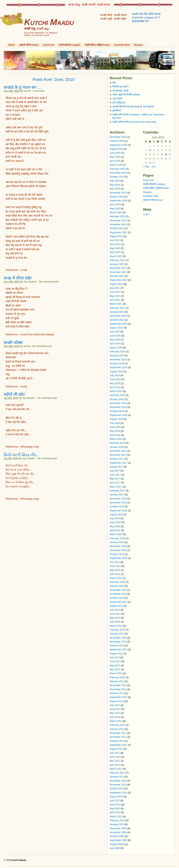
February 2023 (117, 216)
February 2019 (117, 395)
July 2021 (115, 288)
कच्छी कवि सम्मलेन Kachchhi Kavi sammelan (134, 122)
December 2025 (118, 137)
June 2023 (115, 204)
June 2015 (115, 566)
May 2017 (115, 479)
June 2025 (115, 153)
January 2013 (117, 681)
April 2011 (115, 765)
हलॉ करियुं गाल (119, 103)
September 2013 (118, 649)
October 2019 (117, 363)
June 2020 (115, 336)
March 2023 (116, 212)
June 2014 (115, 614)
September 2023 (118, 201)
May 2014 (115, 618)
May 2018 (115, 431)
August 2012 (116, 701)
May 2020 (115, 340)
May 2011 (115, 761)
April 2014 (115, 622)
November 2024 (118, 173)
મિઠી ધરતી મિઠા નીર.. (21, 455)
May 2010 (115, 808)
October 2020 (117, 320)
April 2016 (115, 530)
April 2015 (115, 574)
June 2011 (115, 757)
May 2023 (115, 209)
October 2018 (117, 411)
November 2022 (118, 224)
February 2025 (117, 169)
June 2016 (115, 522)
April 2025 (115, 161)
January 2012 (117, 729)
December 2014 (118, 590)
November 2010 (118, 785)
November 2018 (118, 407)
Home (11, 45)
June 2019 (115, 379)
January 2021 (117, 312)
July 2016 (115, 518)
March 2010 (116, 816)
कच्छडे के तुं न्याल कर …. (23, 87)
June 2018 (115, 427)
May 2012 (115, 713)
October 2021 (117, 276)
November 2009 (118, 832)
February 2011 (117, 773)
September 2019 (118, 367)
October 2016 (117, 506)
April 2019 (115, 387)
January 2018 (117, 447)
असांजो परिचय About (29, 45)
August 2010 (116, 797)
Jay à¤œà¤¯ (31, 282)
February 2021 (117, 308)
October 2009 (117, 836)
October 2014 (117, 598)
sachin (27, 91)
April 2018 (115, 435)
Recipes (139, 45)
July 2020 (115, 332)
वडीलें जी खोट (14, 394)
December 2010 (118, 781)
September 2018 (118, 415)
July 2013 (115, 657)
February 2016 (117, 538)
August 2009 (116, 844)
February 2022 (117, 260)
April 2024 (115, 189)
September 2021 (118, 280)
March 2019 (116, 391)
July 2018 (115, 423)
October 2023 (117, 197)
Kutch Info (49, 45)
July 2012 (115, 705)
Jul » (154, 167)
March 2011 (116, 769)
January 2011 (117, 777)
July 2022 (115, 240)
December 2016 (118, 499)
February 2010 (117, 820)
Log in (146, 214)
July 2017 (115, 471)
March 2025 (116, 165)
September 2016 (118, 511)
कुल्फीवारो (117, 110)
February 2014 (117, 630)
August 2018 (116, 419)
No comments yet (49, 282)
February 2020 (117, 352)
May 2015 (115, 570)
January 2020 (117, 355)
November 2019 (118, 360)
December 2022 (118, 220)
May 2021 (115, 296)
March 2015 (116, 578)
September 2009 (118, 840)
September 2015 (118, 558)
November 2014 (118, 594)
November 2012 (118, 689)
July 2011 (115, 753)
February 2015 (117, 582)
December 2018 (118, 403)
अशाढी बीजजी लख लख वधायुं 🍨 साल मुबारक (133, 107)
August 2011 (116, 749)
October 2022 (117, 228)
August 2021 (116, 284)
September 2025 (118, 145)
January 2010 (117, 824)
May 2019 (115, 383)
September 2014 (118, 602)
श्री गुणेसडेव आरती (120, 91)
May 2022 (115, 248)
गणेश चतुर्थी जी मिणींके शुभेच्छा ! (127, 95)
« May (146, 167)
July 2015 (115, 562)
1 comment (38, 91)
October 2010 (117, 788)
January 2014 (117, 634)
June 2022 (115, 244)
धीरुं (114, 83)
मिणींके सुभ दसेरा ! (121, 87)
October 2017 (117, 459)
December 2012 (118, 685)
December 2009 (118, 828)
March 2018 (116, 439)
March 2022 (116, 256)
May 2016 (115, 526)
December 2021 (118, 268)
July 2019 (115, 375)
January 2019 (117, 399)
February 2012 (117, 725)
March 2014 (116, 626)
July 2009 (115, 848)
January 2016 (117, 542)
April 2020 (115, 343)
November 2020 (118, 316)
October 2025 (117, 141)
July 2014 (115, 610)
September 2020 (118, 324)
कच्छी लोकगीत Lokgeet (69, 45)
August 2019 (116, 371)
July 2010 (115, 800)
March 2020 (116, 348)
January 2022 (117, 264)
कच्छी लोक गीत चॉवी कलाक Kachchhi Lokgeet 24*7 (146, 18)
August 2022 (116, 236)
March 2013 (116, 673)
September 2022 (118, 232)
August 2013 (116, 654)
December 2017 (118, 451)
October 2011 (117, 741)
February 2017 (117, 491)
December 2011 (118, 733)
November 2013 (118, 642)
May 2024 (115, 185)
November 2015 (118, 550)
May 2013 (115, 665)
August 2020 (116, 328)
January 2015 (117, 586)
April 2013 (115, 669)
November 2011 (118, 737)
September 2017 (118, 463)
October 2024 (117, 177)
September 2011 (118, 745)
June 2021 (115, 292)
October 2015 (117, 554)
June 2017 (115, 475)
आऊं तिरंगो (117, 99)
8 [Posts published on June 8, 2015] (150, 150)
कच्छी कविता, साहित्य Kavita (97, 45)
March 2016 (116, 534)
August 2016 (116, 514)
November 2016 (118, 503)
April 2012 (115, 717)
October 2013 (117, 646)
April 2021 (115, 300)
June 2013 (115, 661)
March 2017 (116, 487)
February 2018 (117, 443)
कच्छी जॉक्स (13, 343)
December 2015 (118, 546)
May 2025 (115, 157)
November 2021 (118, 272)
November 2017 (118, 455)
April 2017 (115, 483)
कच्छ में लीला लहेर (18, 278)
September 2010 (118, 793)
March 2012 (116, 721)
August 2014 (116, 606)
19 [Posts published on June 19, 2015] (166, 154)
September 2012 (118, 697)
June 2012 (115, 709)
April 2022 (115, 252)
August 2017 (116, 467)
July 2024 (115, 181)
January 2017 (117, 494)
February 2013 (117, 677)
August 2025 (116, 149)
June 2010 (115, 805)
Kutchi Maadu (49, 22)
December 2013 (118, 638)
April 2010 (115, 812)
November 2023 (118, 193)
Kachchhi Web (122, 45)
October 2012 (117, 693)
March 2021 (116, 304)
